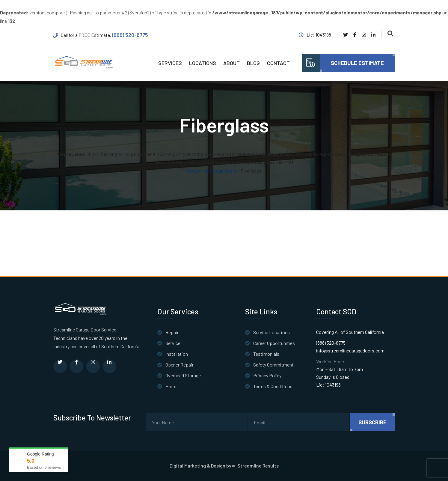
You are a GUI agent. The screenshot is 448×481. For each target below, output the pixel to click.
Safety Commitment (273, 365)
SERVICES (170, 63)
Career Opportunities (274, 343)
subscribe (372, 423)
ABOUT (231, 63)
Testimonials (266, 354)
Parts (171, 386)
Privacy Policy (267, 376)
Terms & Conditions (273, 386)
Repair (172, 333)
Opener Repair (179, 365)
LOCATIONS (203, 63)
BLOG (253, 63)
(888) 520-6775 (130, 35)
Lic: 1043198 (328, 385)
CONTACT (278, 63)
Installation (177, 354)
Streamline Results (258, 466)
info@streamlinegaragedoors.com (350, 351)
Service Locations (271, 333)
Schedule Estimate (357, 63)
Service (173, 343)
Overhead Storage (183, 376)
